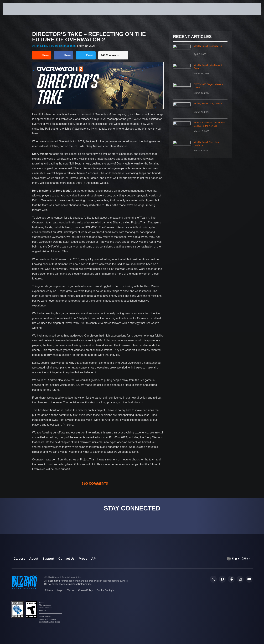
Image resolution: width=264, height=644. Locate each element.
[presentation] (15, 9)
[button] (249, 9)
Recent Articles (192, 37)
